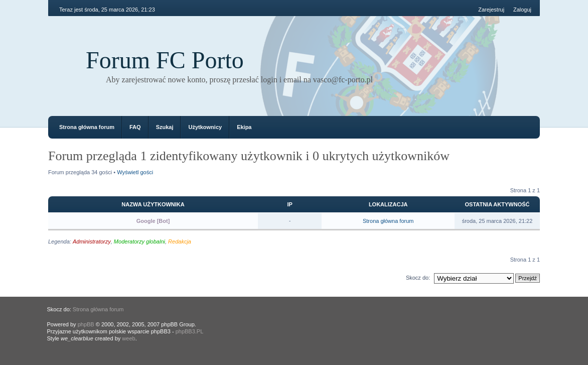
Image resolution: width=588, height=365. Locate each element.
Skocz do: (418, 278)
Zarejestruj (491, 10)
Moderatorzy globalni (139, 241)
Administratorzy (92, 241)
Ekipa (244, 127)
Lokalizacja (388, 204)
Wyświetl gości (135, 172)
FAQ (135, 127)
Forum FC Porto (165, 60)
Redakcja (180, 241)
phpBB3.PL (190, 331)
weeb (128, 338)
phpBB (86, 324)
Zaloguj (522, 10)
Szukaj (165, 127)
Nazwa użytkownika (153, 204)
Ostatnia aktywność (497, 204)
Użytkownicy (205, 127)
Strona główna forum (87, 127)
